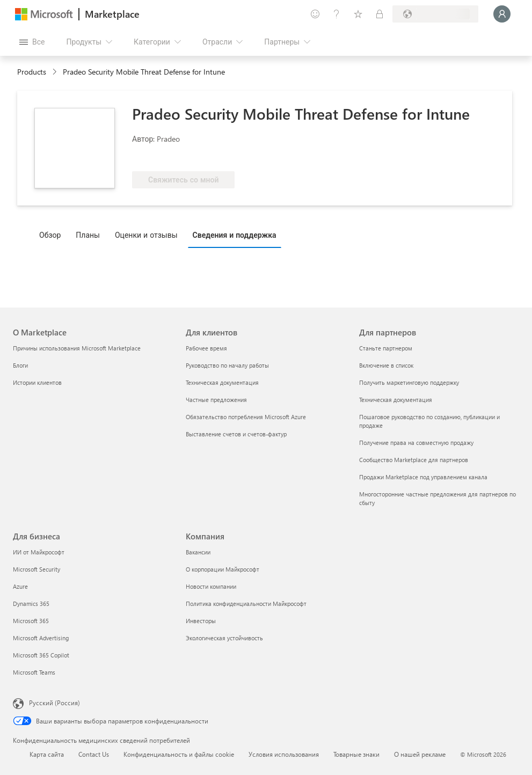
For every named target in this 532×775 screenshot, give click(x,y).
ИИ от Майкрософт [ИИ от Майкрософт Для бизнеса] (39, 552)
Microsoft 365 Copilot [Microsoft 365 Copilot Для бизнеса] (41, 655)
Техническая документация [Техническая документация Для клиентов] (222, 382)
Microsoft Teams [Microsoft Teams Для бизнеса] (34, 672)
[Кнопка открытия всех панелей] (32, 42)
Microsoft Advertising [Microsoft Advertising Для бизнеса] (41, 638)
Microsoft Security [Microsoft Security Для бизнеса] (37, 569)
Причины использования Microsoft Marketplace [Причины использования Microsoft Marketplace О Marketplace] (77, 348)
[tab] (53, 235)
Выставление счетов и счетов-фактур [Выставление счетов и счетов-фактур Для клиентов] (236, 434)
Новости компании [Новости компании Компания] (211, 586)
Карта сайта (47, 754)
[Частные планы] (380, 14)
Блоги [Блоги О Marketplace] (20, 365)
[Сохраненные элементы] (358, 14)
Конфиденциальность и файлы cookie (179, 754)
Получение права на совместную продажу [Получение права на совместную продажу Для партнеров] (416, 443)
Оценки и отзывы (146, 235)
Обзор (50, 235)
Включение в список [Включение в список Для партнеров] (386, 365)
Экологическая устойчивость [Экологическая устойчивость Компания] (224, 638)
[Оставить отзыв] (315, 14)
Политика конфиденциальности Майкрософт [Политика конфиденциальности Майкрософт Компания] (246, 604)
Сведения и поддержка (235, 235)
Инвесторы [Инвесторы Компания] (201, 621)
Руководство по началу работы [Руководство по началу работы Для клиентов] (227, 365)
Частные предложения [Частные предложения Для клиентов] (216, 400)
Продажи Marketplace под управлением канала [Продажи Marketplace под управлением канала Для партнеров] (423, 477)
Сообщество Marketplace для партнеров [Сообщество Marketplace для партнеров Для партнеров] (414, 460)
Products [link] (32, 72)
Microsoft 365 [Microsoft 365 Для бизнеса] (31, 621)
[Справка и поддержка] (337, 14)
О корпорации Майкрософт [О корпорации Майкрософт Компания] (223, 569)
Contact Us (94, 754)
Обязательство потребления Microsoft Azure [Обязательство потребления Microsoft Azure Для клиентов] (246, 417)
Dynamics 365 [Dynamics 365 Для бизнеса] (31, 604)
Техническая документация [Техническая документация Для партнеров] (396, 400)
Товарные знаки (356, 754)
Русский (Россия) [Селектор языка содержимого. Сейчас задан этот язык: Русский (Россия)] (54, 703)
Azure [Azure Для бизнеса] (20, 586)
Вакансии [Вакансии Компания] (198, 552)
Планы (88, 235)
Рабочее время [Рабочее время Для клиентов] (206, 348)
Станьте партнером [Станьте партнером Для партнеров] (386, 348)
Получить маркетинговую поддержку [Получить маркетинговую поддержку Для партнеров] (409, 382)
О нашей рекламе (420, 754)
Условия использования (284, 754)
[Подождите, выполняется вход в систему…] (502, 14)
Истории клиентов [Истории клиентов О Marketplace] (37, 382)
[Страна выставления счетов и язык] (435, 14)
